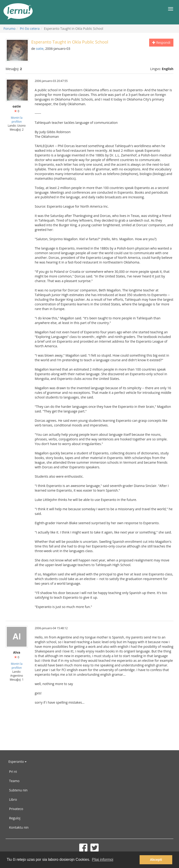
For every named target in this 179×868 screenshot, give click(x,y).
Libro (13, 799)
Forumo (9, 29)
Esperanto (17, 762)
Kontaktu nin (19, 827)
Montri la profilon (17, 120)
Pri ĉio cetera (30, 29)
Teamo (14, 781)
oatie (40, 49)
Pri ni (13, 772)
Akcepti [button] (156, 860)
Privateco (16, 809)
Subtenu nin (18, 790)
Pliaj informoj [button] (103, 860)
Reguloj (15, 818)
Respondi (161, 42)
